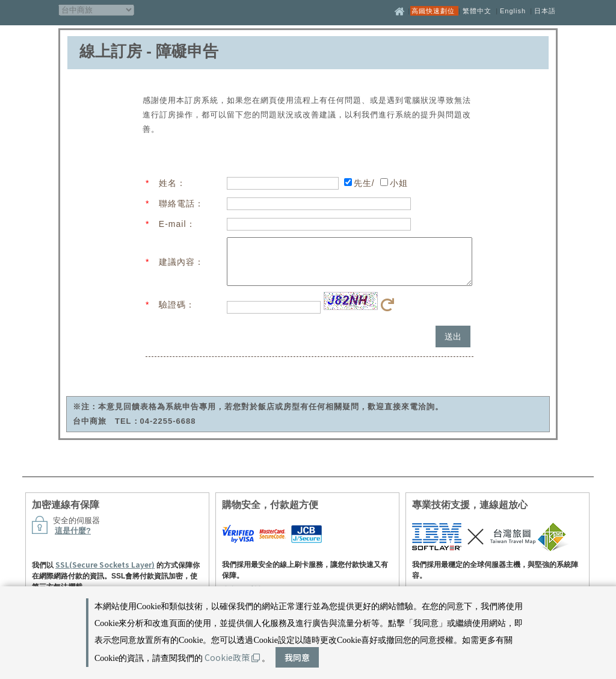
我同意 (297, 657)
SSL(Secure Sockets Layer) (105, 573)
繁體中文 (477, 11)
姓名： (172, 183)
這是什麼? (73, 540)
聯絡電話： (181, 203)
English (513, 11)
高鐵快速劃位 (434, 11)
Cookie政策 (232, 657)
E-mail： (177, 224)
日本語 (545, 11)
